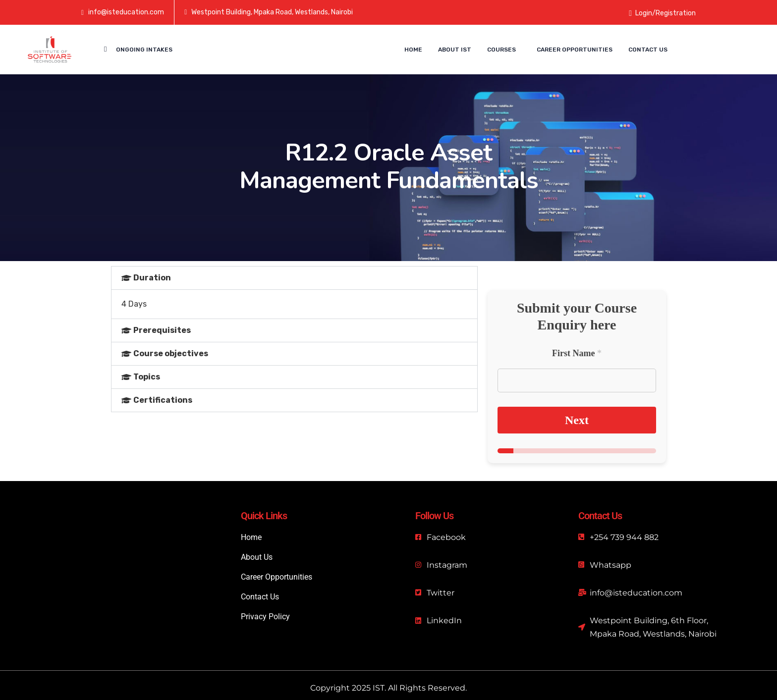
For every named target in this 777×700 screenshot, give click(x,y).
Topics (147, 377)
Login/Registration (662, 13)
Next (577, 420)
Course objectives (171, 353)
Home (413, 50)
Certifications (163, 400)
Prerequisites (162, 330)
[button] (294, 278)
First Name (577, 353)
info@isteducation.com (126, 12)
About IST (455, 50)
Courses (501, 50)
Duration (152, 278)
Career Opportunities (575, 50)
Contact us (648, 50)
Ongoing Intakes (144, 50)
